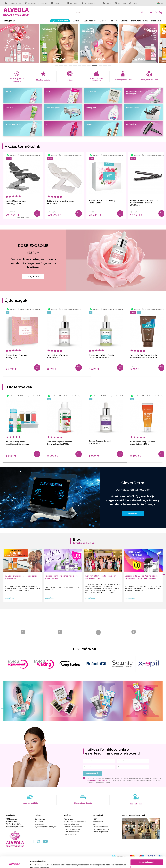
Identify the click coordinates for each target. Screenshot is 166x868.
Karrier (134, 3)
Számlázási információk (73, 827)
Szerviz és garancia (101, 832)
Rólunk (38, 815)
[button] (56, 66)
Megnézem (33, 276)
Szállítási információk (72, 824)
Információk (98, 815)
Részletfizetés (69, 819)
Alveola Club (58, 3)
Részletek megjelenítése (40, 863)
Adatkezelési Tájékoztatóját (97, 780)
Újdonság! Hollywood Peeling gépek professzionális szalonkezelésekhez (141, 577)
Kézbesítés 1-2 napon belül (36, 3)
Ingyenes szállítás (13, 3)
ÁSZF (95, 819)
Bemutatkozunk (41, 819)
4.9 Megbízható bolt (91, 3)
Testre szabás (147, 858)
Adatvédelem (98, 822)
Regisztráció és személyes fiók (76, 822)
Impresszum (40, 824)
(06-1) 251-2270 (15, 824)
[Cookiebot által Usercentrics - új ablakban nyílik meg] (15, 864)
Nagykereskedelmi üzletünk (134, 815)
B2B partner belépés (101, 829)
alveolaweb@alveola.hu (15, 827)
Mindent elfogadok (147, 852)
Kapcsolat (121, 3)
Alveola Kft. (10, 815)
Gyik (95, 824)
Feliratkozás (93, 773)
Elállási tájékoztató (71, 834)
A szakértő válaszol (71, 832)
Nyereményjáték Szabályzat (46, 827)
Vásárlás (67, 815)
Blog (77, 539)
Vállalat (108, 3)
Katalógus (73, 3)
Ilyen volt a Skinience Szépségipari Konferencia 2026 (101, 577)
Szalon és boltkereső (72, 829)
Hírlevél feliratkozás (100, 827)
